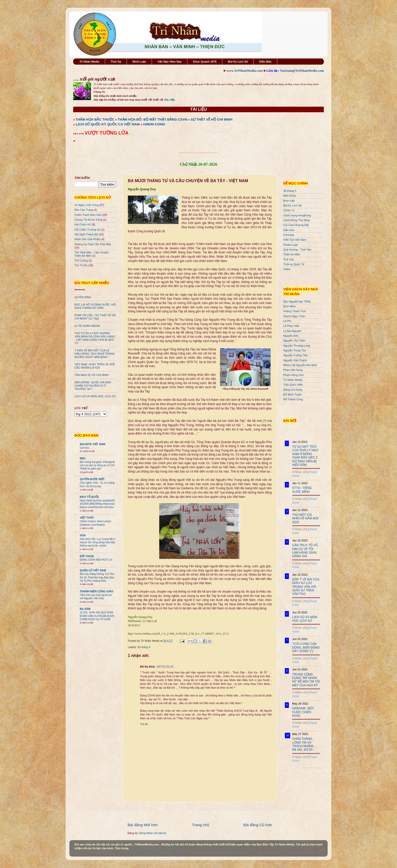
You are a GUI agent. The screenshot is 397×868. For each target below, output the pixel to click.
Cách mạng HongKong (297, 215)
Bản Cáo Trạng (84, 210)
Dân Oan (289, 230)
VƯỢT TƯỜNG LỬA (106, 133)
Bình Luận (139, 62)
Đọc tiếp (170, 100)
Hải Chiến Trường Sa (87, 230)
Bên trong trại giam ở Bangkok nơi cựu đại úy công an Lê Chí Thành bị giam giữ (97, 465)
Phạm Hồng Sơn (294, 375)
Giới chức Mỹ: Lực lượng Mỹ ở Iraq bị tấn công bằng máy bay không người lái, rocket (97, 542)
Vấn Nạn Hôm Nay (170, 62)
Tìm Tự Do (81, 265)
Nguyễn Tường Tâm (296, 355)
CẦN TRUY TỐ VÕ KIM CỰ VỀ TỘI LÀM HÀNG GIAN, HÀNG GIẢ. (305, 551)
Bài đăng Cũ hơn (258, 825)
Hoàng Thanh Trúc (295, 311)
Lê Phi (287, 321)
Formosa (289, 235)
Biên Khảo (290, 196)
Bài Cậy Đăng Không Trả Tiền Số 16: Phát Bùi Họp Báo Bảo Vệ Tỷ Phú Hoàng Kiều (97, 577)
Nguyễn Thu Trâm (294, 341)
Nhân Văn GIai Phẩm (87, 239)
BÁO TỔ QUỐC (90, 497)
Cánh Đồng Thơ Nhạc (297, 220)
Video (287, 269)
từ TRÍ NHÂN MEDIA (87, 326)
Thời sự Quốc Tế (294, 264)
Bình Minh (290, 306)
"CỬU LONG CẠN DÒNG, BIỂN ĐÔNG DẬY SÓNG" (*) (306, 647)
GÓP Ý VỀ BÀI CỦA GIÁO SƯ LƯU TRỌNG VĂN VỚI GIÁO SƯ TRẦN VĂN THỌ (306, 587)
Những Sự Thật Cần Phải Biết (93, 244)
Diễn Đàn (265, 62)
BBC (83, 458)
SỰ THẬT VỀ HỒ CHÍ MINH (212, 119)
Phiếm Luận (291, 245)
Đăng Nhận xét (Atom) (153, 833)
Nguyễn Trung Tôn (295, 350)
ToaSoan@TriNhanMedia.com (302, 71)
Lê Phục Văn (291, 326)
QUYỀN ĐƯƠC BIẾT (92, 479)
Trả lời (144, 724)
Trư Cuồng (81, 260)
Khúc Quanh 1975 (205, 62)
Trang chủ (201, 825)
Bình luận (289, 201)
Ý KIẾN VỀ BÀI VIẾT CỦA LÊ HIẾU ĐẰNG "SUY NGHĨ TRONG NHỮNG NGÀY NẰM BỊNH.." (95, 354)
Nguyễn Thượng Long (297, 346)
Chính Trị (289, 210)
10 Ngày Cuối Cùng (86, 205)
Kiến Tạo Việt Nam (295, 240)
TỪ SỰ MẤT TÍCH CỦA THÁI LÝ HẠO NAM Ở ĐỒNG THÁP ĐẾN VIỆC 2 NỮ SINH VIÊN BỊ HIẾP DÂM (305, 456)
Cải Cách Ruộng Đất (296, 225)
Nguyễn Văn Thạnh (295, 360)
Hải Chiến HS (83, 224)
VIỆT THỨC (87, 518)
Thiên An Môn (292, 254)
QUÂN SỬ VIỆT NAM (93, 570)
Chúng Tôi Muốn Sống (88, 220)
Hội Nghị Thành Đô (86, 234)
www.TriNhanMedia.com (244, 71)
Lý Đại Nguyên (292, 331)
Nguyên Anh (291, 336)
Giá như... (86, 448)
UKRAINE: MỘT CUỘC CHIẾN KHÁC (303, 712)
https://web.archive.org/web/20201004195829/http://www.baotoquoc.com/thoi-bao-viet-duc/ (97, 504)
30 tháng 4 (144, 647)
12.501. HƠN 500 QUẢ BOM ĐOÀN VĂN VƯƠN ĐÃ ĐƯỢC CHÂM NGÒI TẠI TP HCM (97, 616)
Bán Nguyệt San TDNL (297, 301)
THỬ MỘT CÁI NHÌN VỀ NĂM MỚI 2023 (305, 518)
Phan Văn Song (293, 370)
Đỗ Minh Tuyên (293, 394)
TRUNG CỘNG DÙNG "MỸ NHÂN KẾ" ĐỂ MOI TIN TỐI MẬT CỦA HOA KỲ (306, 680)
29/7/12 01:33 (165, 667)
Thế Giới (289, 259)
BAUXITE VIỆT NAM (93, 444)
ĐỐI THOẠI (87, 556)
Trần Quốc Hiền (293, 385)
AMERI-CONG (154, 124)
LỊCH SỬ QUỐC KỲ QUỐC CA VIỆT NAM (108, 124)
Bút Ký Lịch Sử (238, 62)
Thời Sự (116, 62)
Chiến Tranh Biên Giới (88, 215)
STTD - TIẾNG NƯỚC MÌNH (302, 490)
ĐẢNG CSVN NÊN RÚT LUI (96, 560)
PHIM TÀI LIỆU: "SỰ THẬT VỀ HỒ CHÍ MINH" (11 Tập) (95, 317)
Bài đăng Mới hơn (143, 825)
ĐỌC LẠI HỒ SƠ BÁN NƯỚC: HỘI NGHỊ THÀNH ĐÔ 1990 (95, 306)
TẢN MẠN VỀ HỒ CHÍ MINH (92, 375)
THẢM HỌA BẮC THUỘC (95, 119)
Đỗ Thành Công (293, 399)
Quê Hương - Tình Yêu (297, 250)
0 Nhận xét (300, 472)
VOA (83, 535)
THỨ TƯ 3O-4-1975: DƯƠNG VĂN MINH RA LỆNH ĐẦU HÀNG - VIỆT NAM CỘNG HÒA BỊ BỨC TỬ (95, 338)
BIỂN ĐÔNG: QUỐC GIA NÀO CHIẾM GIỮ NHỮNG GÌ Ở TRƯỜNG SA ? (93, 386)
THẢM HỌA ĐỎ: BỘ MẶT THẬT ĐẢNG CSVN (153, 119)
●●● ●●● (79, 134)
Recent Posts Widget (312, 768)
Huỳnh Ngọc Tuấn (294, 316)
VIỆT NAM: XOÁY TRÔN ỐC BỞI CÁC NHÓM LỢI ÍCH (95, 366)
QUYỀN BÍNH (83, 297)
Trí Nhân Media (89, 62)
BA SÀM (85, 609)
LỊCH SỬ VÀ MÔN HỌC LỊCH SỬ (95, 396)
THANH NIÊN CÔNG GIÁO (97, 591)
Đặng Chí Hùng (293, 390)
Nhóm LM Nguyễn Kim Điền (300, 365)
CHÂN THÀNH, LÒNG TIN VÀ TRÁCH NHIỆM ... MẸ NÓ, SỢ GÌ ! (304, 744)
